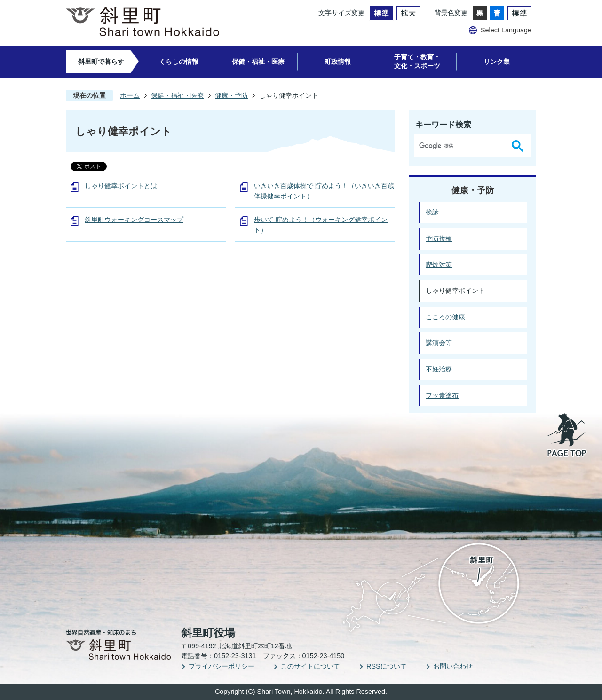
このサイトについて (310, 666)
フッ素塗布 (442, 395)
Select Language (506, 30)
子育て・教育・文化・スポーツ (417, 61)
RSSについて (387, 666)
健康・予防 (231, 95)
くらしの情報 (179, 62)
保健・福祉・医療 (258, 62)
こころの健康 (445, 317)
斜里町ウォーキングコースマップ (134, 220)
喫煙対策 (439, 265)
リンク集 (497, 62)
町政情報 (338, 62)
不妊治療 (439, 369)
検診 (432, 212)
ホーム (130, 95)
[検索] (461, 146)
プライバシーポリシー (222, 666)
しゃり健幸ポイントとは (121, 186)
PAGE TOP (567, 436)
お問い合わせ (453, 666)
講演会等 (439, 343)
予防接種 (439, 238)
